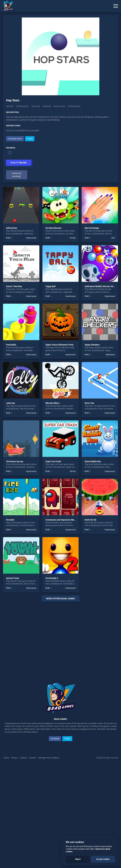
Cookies (23, 860)
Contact (33, 860)
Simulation (59, 106)
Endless (36, 106)
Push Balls (11, 447)
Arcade (10, 106)
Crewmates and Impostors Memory (62, 622)
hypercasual (74, 106)
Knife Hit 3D (90, 622)
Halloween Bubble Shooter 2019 (100, 389)
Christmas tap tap (15, 564)
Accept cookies (103, 859)
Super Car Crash (53, 564)
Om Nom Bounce (53, 331)
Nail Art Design (92, 331)
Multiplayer (110, 457)
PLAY (8, 341)
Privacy (14, 860)
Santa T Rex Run (14, 389)
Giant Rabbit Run (93, 564)
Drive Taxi (89, 506)
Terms (6, 860)
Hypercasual (22, 106)
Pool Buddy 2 (52, 681)
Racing (73, 574)
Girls (113, 341)
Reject (78, 859)
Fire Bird (10, 622)
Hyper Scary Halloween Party (59, 447)
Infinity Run (12, 331)
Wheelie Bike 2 (53, 506)
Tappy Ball (51, 389)
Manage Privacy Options (49, 860)
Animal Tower (13, 681)
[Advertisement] (61, 157)
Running (47, 106)
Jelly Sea (11, 506)
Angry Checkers (92, 447)
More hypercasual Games (60, 701)
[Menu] (116, 6)
